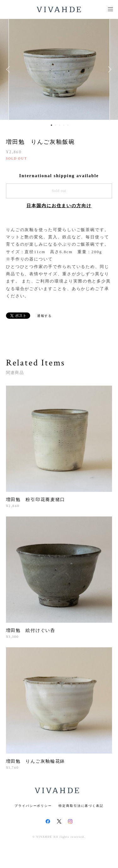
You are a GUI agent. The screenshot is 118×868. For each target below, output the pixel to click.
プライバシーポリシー (33, 806)
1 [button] (51, 125)
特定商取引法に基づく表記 (81, 806)
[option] (59, 69)
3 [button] (59, 125)
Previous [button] (9, 69)
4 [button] (64, 125)
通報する (45, 316)
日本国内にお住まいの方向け (59, 206)
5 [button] (68, 125)
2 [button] (55, 125)
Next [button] (109, 69)
